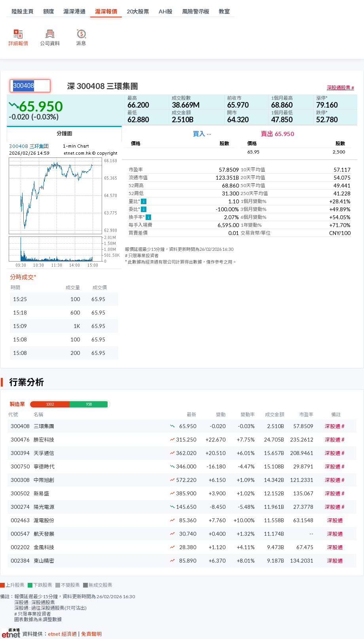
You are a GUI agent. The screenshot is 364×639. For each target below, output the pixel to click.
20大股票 (138, 11)
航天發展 (44, 534)
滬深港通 (74, 11)
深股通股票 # (340, 88)
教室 (224, 11)
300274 (20, 507)
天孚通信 (44, 453)
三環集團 (44, 426)
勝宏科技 (44, 440)
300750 (20, 466)
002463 (20, 520)
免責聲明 (91, 634)
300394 (20, 453)
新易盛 (41, 493)
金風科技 (44, 547)
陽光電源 (44, 507)
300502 (20, 493)
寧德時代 (44, 466)
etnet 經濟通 (62, 634)
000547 (20, 534)
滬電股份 (44, 520)
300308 (20, 480)
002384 (20, 561)
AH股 (166, 11)
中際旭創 (44, 480)
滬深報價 (106, 11)
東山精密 (44, 561)
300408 (20, 426)
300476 (20, 440)
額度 (49, 11)
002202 (20, 547)
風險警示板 (196, 11)
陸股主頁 (23, 11)
